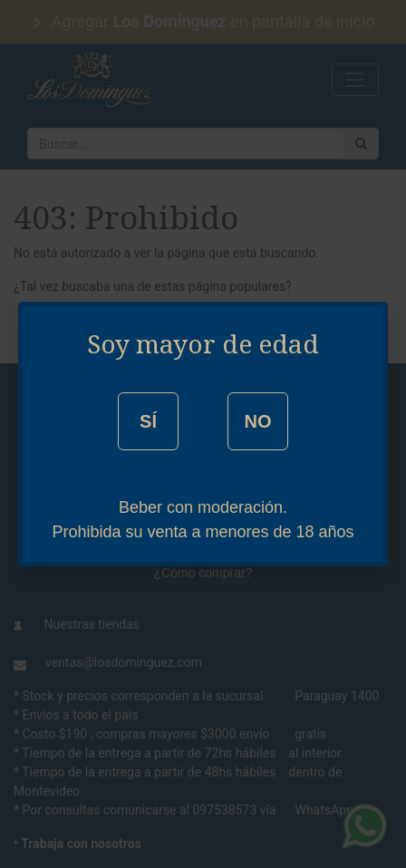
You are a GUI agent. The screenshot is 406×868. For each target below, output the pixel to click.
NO (257, 421)
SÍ (148, 421)
